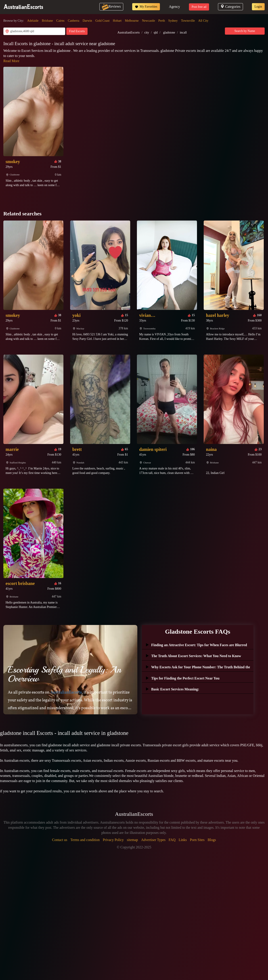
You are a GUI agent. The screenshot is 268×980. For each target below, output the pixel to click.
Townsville (188, 21)
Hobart (117, 21)
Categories (230, 7)
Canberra (74, 21)
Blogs (212, 840)
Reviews (111, 6)
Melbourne (132, 21)
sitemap (132, 840)
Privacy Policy (113, 840)
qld (156, 33)
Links (183, 840)
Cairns (60, 21)
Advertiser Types (153, 840)
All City (203, 21)
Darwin (87, 21)
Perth (162, 21)
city (147, 33)
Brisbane (47, 21)
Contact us (60, 840)
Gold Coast (102, 21)
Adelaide (33, 21)
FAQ (172, 840)
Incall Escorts (16, 44)
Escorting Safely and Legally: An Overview (64, 674)
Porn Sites (197, 840)
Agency (174, 7)
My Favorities (146, 7)
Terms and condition (85, 840)
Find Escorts (77, 31)
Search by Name (245, 31)
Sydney (173, 21)
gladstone (169, 33)
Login (258, 7)
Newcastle (149, 21)
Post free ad (199, 7)
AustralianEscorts (129, 33)
